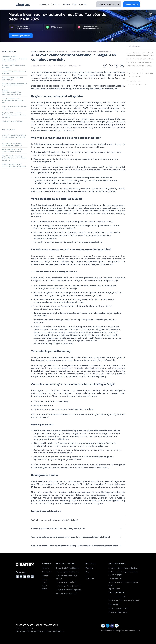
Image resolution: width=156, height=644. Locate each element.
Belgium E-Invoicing (46, 51)
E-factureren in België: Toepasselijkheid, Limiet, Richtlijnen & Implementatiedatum (14, 59)
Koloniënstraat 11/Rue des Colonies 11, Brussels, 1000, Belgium (40, 631)
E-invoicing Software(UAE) (66, 582)
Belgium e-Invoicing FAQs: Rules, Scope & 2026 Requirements (13, 151)
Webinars (89, 568)
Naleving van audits (135, 77)
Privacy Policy (28, 628)
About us (46, 568)
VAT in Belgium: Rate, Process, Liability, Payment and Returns (12, 144)
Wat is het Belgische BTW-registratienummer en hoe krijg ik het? (13, 100)
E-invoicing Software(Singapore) (69, 590)
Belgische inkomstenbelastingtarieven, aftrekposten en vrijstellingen (12, 92)
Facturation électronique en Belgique (123, 568)
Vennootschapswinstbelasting (137, 70)
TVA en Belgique (115, 578)
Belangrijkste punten (134, 81)
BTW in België (114, 604)
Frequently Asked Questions (136, 84)
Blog (87, 572)
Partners (67, 4)
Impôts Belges (114, 589)
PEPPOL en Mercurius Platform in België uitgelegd (13, 79)
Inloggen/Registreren (109, 4)
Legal (18, 628)
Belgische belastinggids (118, 612)
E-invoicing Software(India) (67, 593)
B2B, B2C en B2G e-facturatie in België (124, 601)
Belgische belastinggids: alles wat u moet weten (14, 72)
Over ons (45, 4)
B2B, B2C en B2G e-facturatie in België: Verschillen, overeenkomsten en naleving (14, 115)
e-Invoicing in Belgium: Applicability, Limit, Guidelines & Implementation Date (14, 137)
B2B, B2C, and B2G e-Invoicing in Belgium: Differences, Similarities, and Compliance (15, 158)
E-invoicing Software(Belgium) (68, 568)
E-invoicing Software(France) (67, 572)
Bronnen (56, 4)
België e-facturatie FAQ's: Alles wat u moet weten (14, 108)
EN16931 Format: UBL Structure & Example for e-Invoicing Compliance (14, 165)
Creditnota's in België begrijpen (13, 121)
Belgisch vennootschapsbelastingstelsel (140, 52)
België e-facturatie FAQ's (118, 608)
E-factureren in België (117, 597)
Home (33, 51)
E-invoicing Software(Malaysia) (68, 586)
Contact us (47, 572)
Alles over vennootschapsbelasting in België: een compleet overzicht (14, 85)
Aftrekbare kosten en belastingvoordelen (142, 66)
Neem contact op (80, 4)
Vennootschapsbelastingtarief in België (140, 59)
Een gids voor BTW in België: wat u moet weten (13, 66)
